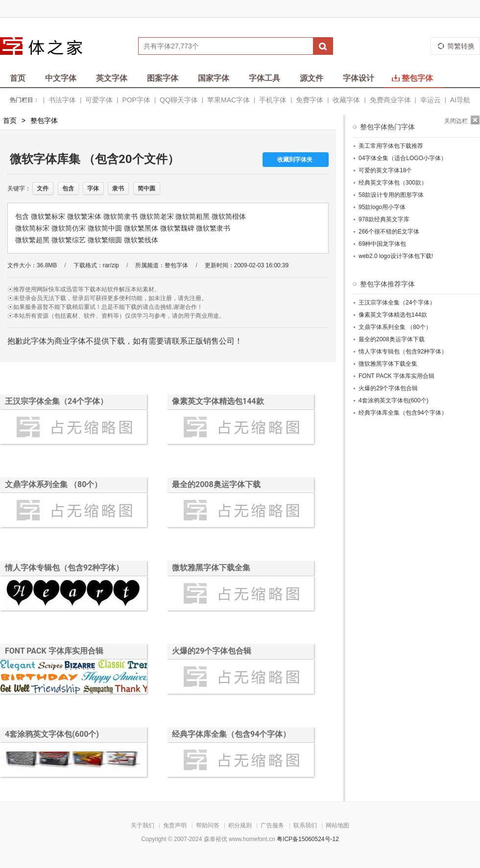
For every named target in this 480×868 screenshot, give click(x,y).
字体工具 (264, 78)
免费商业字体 (390, 100)
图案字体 (163, 78)
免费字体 (310, 100)
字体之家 (48, 46)
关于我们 (143, 825)
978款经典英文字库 (384, 219)
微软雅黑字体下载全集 (211, 568)
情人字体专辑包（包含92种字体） (64, 568)
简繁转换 (461, 46)
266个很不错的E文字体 (389, 232)
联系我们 (305, 825)
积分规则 (240, 825)
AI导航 (460, 100)
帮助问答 (208, 825)
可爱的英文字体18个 (385, 170)
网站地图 (337, 825)
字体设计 (359, 78)
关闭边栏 (456, 121)
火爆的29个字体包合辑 (212, 651)
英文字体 (112, 78)
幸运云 (431, 100)
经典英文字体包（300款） (393, 183)
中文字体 (61, 78)
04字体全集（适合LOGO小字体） (403, 158)
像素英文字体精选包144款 (218, 401)
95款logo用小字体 (382, 207)
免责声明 (175, 825)
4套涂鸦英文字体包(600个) (52, 734)
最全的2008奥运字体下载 (216, 484)
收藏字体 (346, 100)
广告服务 (272, 825)
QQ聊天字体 (179, 100)
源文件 (312, 78)
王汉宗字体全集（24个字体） (56, 401)
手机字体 (273, 100)
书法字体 (62, 100)
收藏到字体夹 (295, 160)
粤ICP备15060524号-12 (308, 839)
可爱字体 (99, 100)
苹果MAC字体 (228, 100)
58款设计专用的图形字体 (391, 195)
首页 (18, 78)
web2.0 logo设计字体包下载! (396, 256)
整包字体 (412, 78)
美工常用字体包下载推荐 (391, 146)
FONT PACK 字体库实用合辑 (54, 651)
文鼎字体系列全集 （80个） (53, 484)
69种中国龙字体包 (382, 244)
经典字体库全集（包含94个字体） (231, 734)
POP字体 (136, 100)
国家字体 (214, 78)
